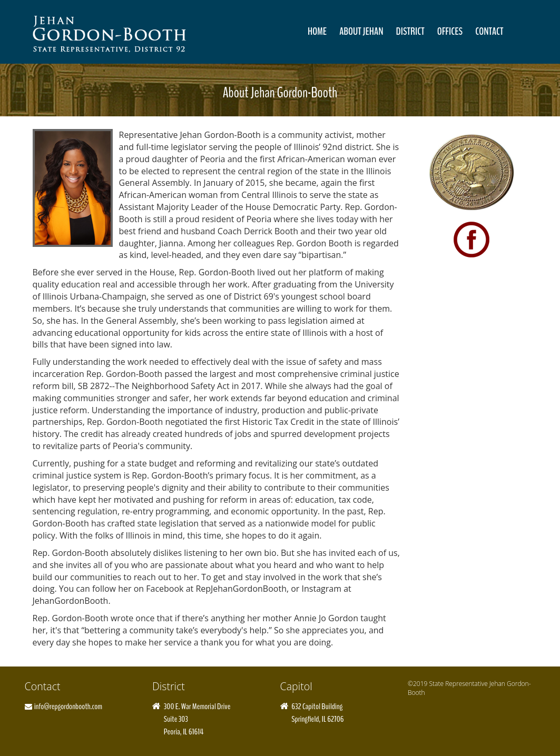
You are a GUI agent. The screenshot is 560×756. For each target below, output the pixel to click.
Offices (450, 31)
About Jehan (361, 31)
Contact (489, 31)
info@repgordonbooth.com (68, 706)
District (410, 31)
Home (317, 31)
